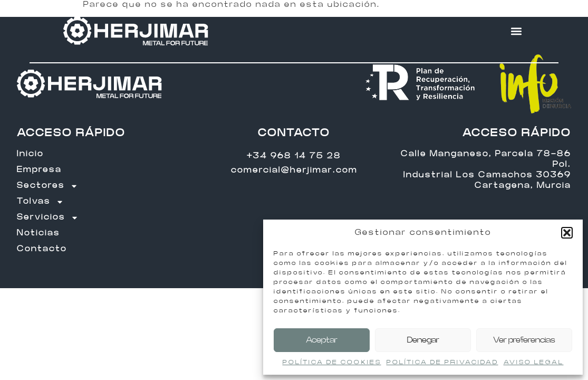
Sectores (47, 186)
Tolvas (40, 202)
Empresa (39, 170)
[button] (567, 233)
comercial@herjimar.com (294, 170)
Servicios (48, 217)
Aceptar (322, 340)
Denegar (423, 340)
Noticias (38, 233)
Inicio (30, 154)
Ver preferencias (524, 340)
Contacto (42, 249)
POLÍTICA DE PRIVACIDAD (442, 362)
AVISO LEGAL (534, 362)
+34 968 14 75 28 (294, 156)
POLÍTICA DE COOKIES (332, 362)
